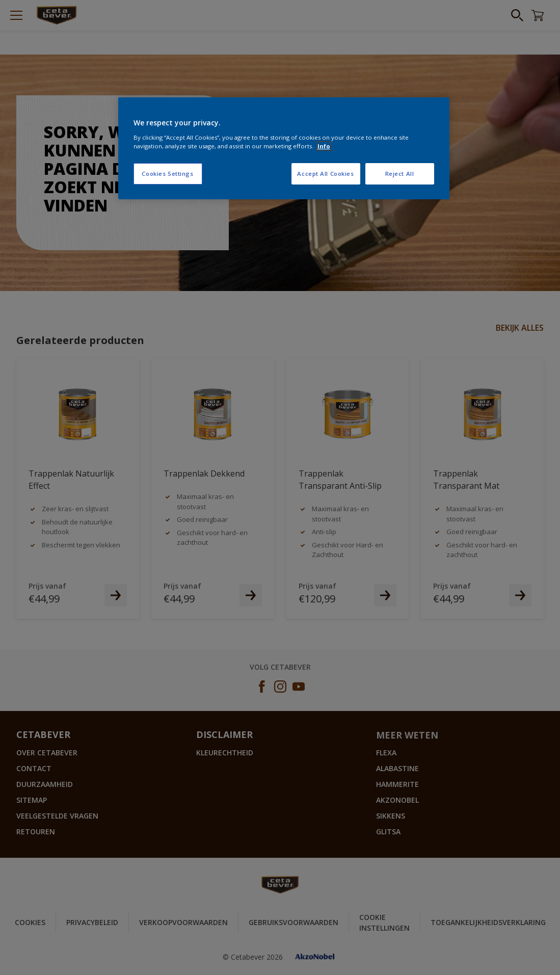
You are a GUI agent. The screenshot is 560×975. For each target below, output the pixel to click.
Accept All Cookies (325, 174)
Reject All (400, 174)
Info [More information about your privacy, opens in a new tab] (324, 146)
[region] (284, 148)
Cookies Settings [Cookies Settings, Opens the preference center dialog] (167, 174)
